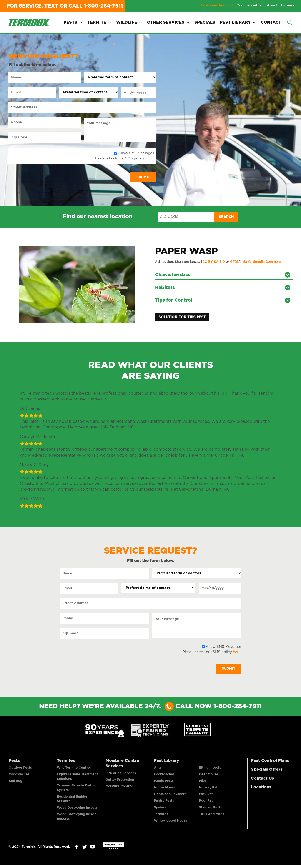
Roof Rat (206, 803)
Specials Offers (267, 770)
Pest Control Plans (270, 762)
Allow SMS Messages (136, 153)
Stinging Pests (210, 810)
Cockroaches (19, 776)
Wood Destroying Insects (77, 810)
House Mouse (165, 789)
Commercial (247, 5)
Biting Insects (210, 769)
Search (226, 217)
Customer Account (217, 5)
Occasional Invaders (170, 796)
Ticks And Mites (212, 817)
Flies (203, 783)
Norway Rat (208, 789)
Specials (205, 23)
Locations (261, 788)
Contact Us (262, 779)
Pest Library (238, 23)
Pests (73, 23)
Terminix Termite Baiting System (77, 789)
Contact (271, 23)
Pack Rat (206, 796)
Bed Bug (15, 783)
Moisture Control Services (123, 764)
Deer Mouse (209, 776)
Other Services (168, 23)
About (272, 5)
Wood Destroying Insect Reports (76, 819)
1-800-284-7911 (103, 6)
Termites (66, 762)
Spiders (160, 810)
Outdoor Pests (20, 769)
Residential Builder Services (72, 801)
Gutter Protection (120, 781)
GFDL (235, 262)
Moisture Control (119, 788)
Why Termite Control (74, 769)
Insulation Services (121, 774)
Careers (288, 5)
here (149, 158)
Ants (158, 769)
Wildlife (129, 23)
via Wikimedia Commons (262, 262)
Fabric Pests (164, 783)
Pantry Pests (164, 803)
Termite (99, 23)
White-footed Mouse (171, 823)
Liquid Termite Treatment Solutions (77, 778)
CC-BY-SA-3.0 (214, 262)
